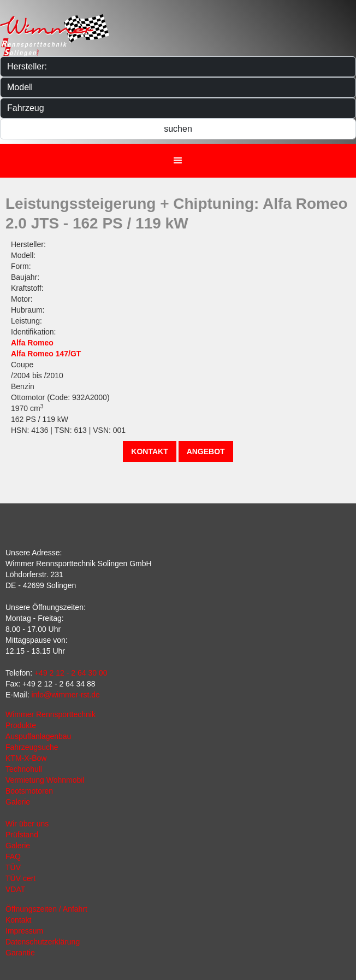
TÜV (13, 867)
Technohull (24, 769)
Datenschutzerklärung (43, 942)
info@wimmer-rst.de (65, 695)
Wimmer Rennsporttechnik (51, 714)
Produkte (21, 725)
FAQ (13, 856)
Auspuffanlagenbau (38, 736)
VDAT (15, 889)
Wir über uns (27, 824)
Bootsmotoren (29, 791)
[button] (178, 161)
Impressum (24, 931)
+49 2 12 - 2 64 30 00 (71, 673)
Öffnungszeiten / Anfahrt (46, 909)
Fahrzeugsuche (32, 747)
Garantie (20, 953)
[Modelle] (178, 87)
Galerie (18, 802)
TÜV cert (20, 878)
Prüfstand (22, 835)
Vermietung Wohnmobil (45, 780)
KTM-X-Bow (26, 758)
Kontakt (149, 451)
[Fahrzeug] (178, 108)
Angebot (206, 451)
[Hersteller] (178, 67)
